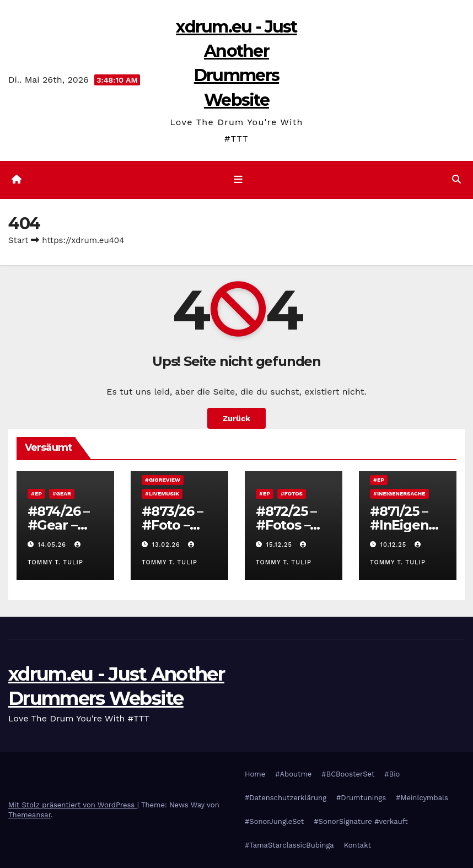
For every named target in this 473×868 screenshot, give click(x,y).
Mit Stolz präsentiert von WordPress (73, 805)
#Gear (62, 494)
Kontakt (358, 845)
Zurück (237, 418)
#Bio (392, 774)
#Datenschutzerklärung (286, 798)
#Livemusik (162, 494)
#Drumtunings (361, 798)
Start (18, 240)
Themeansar (29, 815)
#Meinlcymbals (422, 798)
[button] (456, 179)
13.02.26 (168, 545)
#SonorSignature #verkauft (361, 821)
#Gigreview (163, 480)
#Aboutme (293, 774)
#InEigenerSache (399, 494)
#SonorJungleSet (274, 821)
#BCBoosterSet (348, 774)
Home (255, 774)
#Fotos (292, 494)
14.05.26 (53, 545)
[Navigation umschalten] (239, 180)
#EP (36, 494)
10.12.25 (395, 545)
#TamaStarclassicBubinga (289, 845)
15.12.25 (281, 545)
